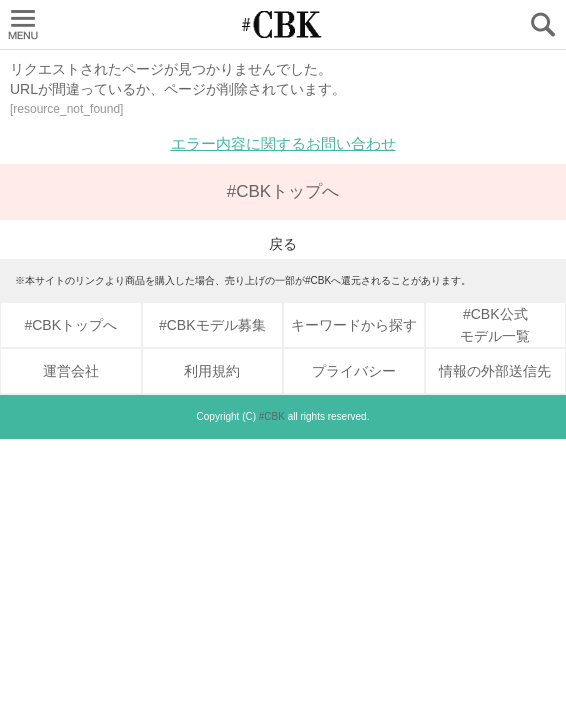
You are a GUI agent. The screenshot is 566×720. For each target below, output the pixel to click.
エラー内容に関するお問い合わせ (283, 143)
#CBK (272, 416)
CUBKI (283, 24)
